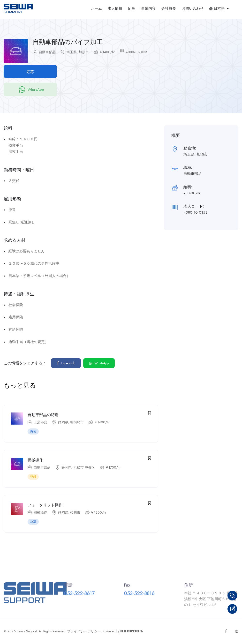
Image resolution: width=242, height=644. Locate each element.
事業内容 (148, 8)
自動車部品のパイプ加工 (68, 42)
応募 (132, 8)
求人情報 (115, 8)
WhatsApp (30, 90)
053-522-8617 (79, 596)
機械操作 (35, 460)
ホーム (96, 8)
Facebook (66, 363)
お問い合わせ (193, 8)
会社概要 (169, 8)
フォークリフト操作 (45, 505)
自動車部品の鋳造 (43, 415)
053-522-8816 (139, 596)
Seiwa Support (27, 632)
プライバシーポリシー (84, 632)
